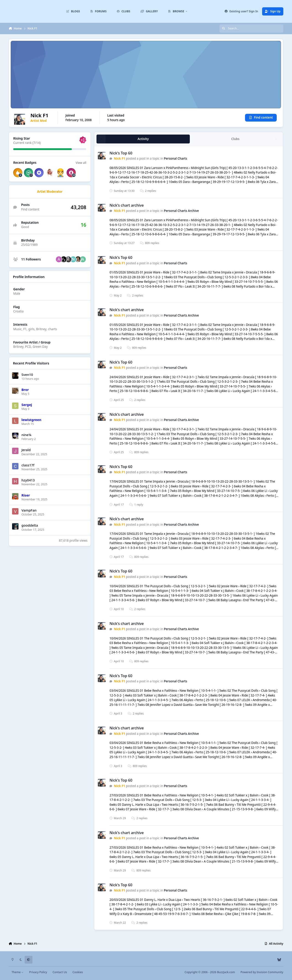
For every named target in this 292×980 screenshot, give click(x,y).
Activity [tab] (143, 139)
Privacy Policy (38, 972)
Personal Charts (176, 159)
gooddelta (30, 525)
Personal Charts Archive (181, 211)
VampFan (29, 510)
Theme (18, 972)
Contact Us (60, 972)
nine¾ (26, 435)
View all (81, 163)
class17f (28, 465)
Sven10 (27, 374)
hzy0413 (28, 480)
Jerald (26, 450)
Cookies (78, 972)
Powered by (262, 972)
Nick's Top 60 (121, 153)
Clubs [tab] (235, 139)
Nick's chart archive (127, 205)
